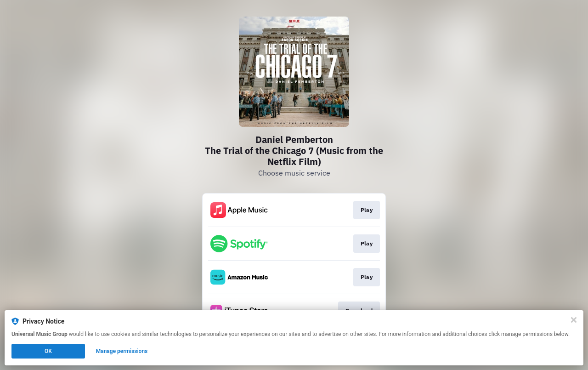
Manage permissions (122, 351)
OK (48, 351)
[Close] (574, 320)
